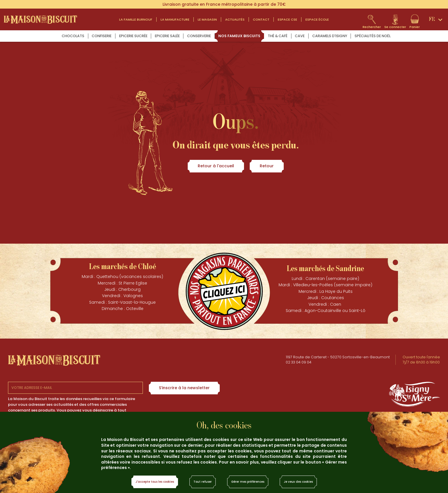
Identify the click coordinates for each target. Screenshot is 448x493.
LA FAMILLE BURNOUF (136, 19)
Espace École (317, 19)
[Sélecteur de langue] (437, 19)
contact (261, 19)
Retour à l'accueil (216, 166)
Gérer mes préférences (248, 482)
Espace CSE (287, 19)
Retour (267, 166)
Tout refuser (203, 482)
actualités (235, 19)
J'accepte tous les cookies (155, 482)
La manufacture (175, 19)
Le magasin (207, 19)
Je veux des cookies (298, 482)
